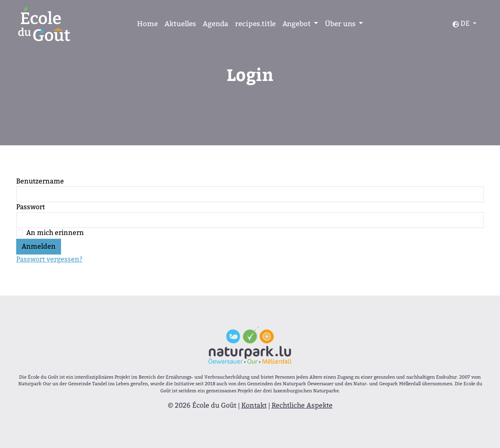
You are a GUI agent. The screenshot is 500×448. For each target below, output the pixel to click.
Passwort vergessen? (49, 259)
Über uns (341, 24)
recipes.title (255, 24)
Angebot (297, 24)
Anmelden (39, 246)
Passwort (31, 207)
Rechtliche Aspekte (302, 405)
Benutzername (40, 181)
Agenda (216, 24)
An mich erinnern (55, 233)
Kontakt (254, 405)
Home (147, 24)
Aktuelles (180, 24)
